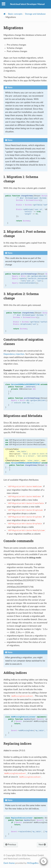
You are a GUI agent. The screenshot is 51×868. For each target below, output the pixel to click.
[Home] (5, 14)
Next (42, 845)
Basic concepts (15, 14)
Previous (11, 845)
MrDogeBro (33, 863)
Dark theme (9, 863)
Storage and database (35, 14)
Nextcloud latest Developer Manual (27, 4)
